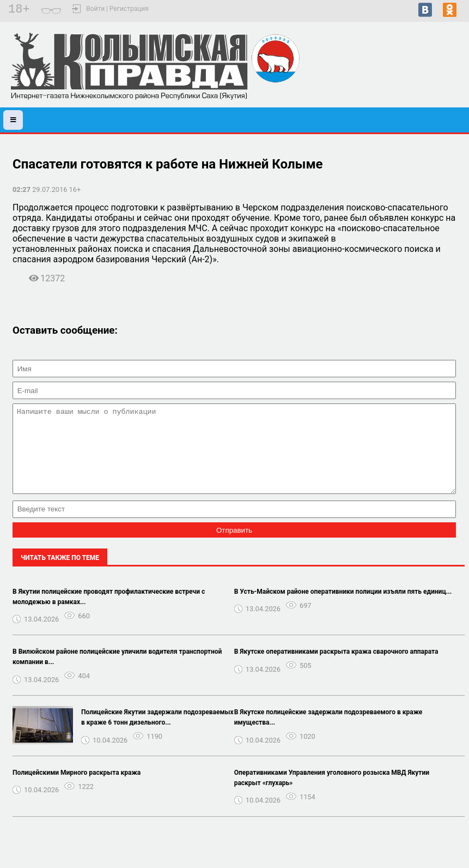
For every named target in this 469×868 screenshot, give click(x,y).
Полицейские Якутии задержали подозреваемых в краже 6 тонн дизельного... (157, 734)
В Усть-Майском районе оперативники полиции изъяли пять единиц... (343, 608)
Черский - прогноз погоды (419, 75)
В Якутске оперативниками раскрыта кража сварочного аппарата (336, 668)
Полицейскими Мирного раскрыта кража (77, 789)
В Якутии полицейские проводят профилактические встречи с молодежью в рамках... (109, 613)
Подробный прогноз (419, 85)
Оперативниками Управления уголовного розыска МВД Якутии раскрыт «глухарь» (332, 794)
